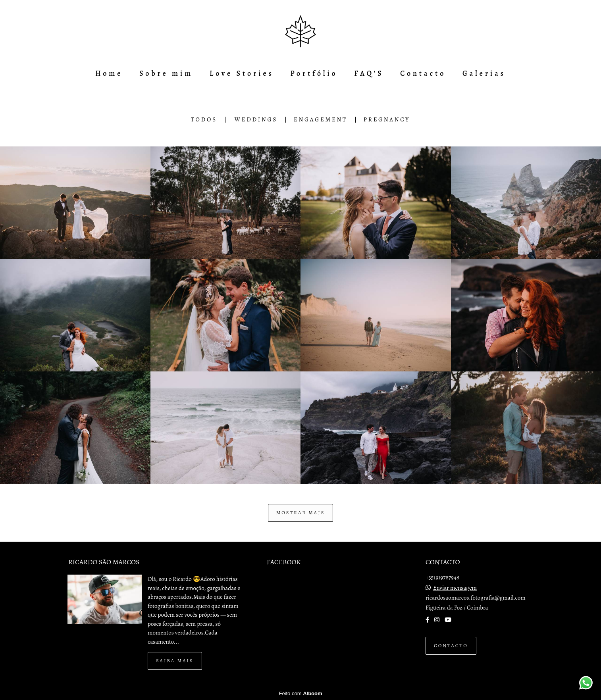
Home (109, 73)
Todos (204, 120)
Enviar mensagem (455, 588)
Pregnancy (387, 120)
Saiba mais (175, 661)
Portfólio (314, 73)
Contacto (423, 73)
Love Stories (242, 73)
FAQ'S (369, 73)
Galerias (484, 73)
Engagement (321, 120)
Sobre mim (166, 73)
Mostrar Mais (301, 512)
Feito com (300, 693)
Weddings (256, 120)
